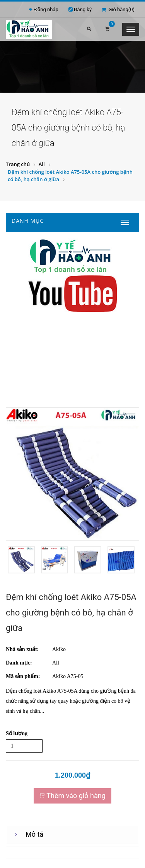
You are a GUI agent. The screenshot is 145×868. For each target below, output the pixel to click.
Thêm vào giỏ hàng (72, 796)
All (42, 164)
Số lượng (17, 733)
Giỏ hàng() (118, 9)
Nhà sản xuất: (22, 649)
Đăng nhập (46, 9)
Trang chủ (18, 164)
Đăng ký (83, 9)
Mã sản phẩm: (23, 676)
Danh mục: (19, 663)
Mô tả (34, 834)
